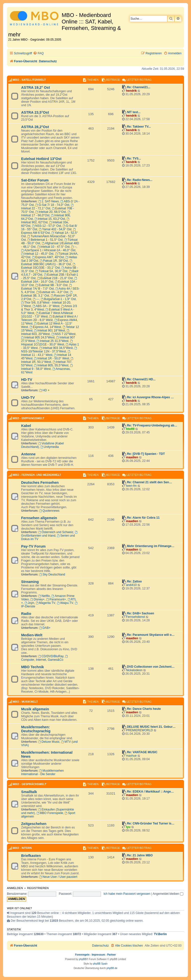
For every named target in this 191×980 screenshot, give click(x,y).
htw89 (130, 429)
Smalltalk (29, 792)
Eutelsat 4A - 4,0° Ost (52, 292)
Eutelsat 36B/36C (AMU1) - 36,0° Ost (47, 263)
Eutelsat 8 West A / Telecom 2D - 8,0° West (49, 318)
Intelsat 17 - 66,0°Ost (46, 214)
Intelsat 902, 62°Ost (46, 221)
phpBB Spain (100, 964)
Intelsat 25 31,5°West (52, 341)
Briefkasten (31, 856)
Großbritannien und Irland (50, 534)
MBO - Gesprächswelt (29, 784)
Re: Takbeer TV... (139, 127)
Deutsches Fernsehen (40, 483)
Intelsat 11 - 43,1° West (46, 353)
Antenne (28, 454)
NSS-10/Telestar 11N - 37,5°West (49, 350)
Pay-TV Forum (33, 546)
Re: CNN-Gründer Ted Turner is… (151, 823)
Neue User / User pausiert (58, 877)
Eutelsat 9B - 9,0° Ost (51, 285)
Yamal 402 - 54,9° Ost (55, 229)
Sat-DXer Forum (35, 180)
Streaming (30, 582)
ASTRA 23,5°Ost (35, 112)
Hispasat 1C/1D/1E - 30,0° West (47, 343)
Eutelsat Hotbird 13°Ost (41, 159)
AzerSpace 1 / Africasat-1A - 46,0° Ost (48, 250)
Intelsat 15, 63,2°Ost (50, 219)
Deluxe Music (49, 742)
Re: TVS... (134, 159)
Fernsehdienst (135, 617)
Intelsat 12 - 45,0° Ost (37, 254)
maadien (132, 457)
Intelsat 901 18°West (49, 330)
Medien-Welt (32, 635)
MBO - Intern (22, 848)
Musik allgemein (35, 709)
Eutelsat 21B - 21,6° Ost (55, 278)
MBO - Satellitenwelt (29, 80)
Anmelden (15, 888)
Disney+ (37, 599)
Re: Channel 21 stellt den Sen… (149, 482)
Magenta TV (46, 603)
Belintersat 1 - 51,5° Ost (45, 240)
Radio (26, 614)
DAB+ (45, 628)
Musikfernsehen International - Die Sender (42, 772)
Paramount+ (56, 599)
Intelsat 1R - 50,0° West (51, 358)
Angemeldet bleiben (168, 894)
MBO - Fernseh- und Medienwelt (37, 475)
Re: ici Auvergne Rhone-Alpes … (150, 397)
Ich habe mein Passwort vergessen (127, 894)
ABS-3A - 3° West (46, 306)
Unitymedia (50, 447)
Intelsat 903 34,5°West (56, 348)
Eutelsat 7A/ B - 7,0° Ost (47, 287)
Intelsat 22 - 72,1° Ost (48, 207)
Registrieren (38, 888)
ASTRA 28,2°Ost (35, 127)
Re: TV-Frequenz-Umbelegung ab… (152, 425)
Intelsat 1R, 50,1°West (48, 360)
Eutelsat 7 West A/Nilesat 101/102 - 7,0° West (47, 315)
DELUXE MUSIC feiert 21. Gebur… (151, 727)
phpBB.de (112, 968)
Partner (112, 955)
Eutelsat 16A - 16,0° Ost (49, 280)
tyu (128, 827)
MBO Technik (33, 667)
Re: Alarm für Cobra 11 (143, 518)
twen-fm (131, 486)
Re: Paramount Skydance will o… (151, 635)
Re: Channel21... (139, 87)
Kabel (26, 426)
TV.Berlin (160, 934)
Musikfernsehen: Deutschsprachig (36, 729)
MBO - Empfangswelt (29, 418)
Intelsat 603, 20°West (46, 332)
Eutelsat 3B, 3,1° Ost (47, 294)
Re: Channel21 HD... (141, 379)
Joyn (29, 603)
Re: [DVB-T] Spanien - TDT (146, 454)
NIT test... (134, 112)
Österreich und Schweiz (56, 532)
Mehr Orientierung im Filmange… (151, 546)
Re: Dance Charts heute (144, 709)
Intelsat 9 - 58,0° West (47, 367)
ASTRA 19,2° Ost (36, 87)
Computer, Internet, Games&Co (45, 658)
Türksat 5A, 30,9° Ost (51, 271)
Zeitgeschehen (34, 824)
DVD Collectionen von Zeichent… (151, 667)
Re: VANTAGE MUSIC (142, 752)
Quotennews (49, 511)
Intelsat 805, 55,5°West (51, 365)
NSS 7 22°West (64, 334)
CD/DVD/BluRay (51, 656)
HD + (44, 390)
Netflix (44, 596)
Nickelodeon (134, 670)
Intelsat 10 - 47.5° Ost (53, 247)
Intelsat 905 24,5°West (38, 337)
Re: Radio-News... (140, 180)
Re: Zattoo (134, 581)
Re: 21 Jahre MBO (140, 855)
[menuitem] (38, 53)
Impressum (98, 955)
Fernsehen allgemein (39, 518)
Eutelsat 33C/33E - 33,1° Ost (48, 266)
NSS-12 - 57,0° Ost (47, 226)
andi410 (131, 585)
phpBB (83, 959)
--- (36, 299)
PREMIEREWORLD (139, 730)
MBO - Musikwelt (25, 702)
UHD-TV (28, 398)
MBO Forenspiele (50, 813)
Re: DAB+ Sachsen (140, 613)
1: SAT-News (49, 201)
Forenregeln (82, 955)
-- (74, 247)
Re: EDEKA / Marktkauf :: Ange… (150, 792)
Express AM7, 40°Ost (48, 257)
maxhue (131, 756)
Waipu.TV (65, 603)
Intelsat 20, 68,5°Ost (51, 212)
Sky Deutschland (52, 574)
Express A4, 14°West (45, 327)
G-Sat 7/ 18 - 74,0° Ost (52, 205)
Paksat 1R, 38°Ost (54, 261)
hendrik (131, 91)
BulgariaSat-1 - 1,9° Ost (58, 299)
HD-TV (27, 380)
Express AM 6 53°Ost (49, 231)
